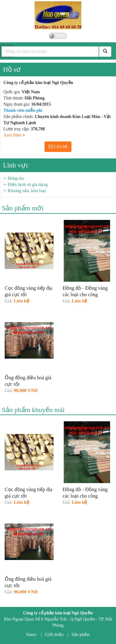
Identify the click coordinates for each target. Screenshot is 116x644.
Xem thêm (14, 135)
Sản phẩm (81, 635)
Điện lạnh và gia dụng (28, 185)
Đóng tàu (16, 178)
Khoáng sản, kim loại (27, 191)
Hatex (31, 635)
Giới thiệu (54, 635)
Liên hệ (58, 147)
